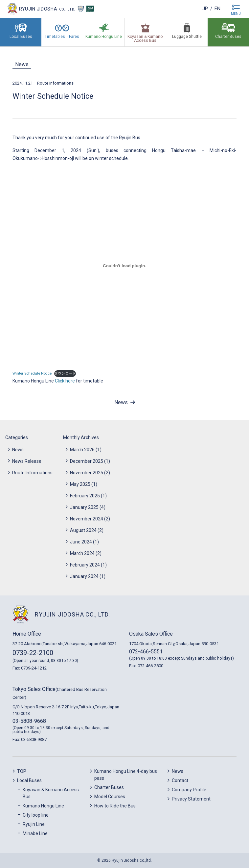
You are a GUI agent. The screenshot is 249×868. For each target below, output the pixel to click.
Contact (180, 780)
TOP (22, 771)
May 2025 (80, 484)
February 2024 (85, 565)
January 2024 (84, 576)
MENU (236, 14)
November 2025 (87, 473)
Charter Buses (109, 787)
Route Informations (55, 83)
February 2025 (85, 496)
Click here (65, 381)
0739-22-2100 (33, 653)
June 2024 (81, 542)
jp (203, 9)
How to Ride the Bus (115, 806)
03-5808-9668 (29, 721)
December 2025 (87, 461)
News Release (27, 461)
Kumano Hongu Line (43, 806)
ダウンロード (65, 373)
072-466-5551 (146, 652)
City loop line (36, 815)
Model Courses (110, 797)
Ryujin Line (34, 824)
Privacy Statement (191, 799)
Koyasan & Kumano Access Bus (51, 793)
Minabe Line (35, 833)
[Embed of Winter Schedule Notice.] (125, 266)
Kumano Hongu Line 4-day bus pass (126, 775)
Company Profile (189, 790)
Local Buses (29, 780)
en (217, 9)
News (22, 64)
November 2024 (87, 519)
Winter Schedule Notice (32, 373)
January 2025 (84, 507)
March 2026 (82, 450)
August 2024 (83, 530)
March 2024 (82, 553)
